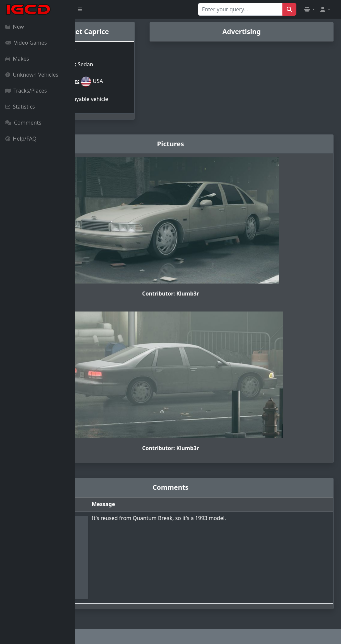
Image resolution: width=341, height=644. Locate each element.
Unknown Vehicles (32, 75)
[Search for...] (240, 9)
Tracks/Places (26, 91)
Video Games (26, 43)
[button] (310, 9)
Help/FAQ (21, 139)
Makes (17, 59)
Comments (23, 123)
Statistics (20, 107)
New (15, 27)
